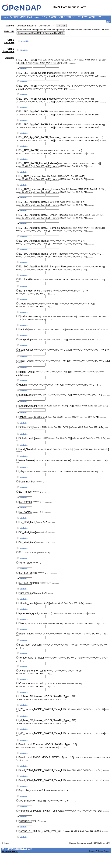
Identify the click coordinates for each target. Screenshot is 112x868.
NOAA (108, 843)
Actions (10, 26)
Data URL (9, 31)
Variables (10, 58)
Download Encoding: (27, 26)
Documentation (10, 851)
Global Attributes (9, 41)
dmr (108, 22)
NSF (95, 843)
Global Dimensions (8, 50)
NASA (100, 843)
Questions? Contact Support (99, 851)
